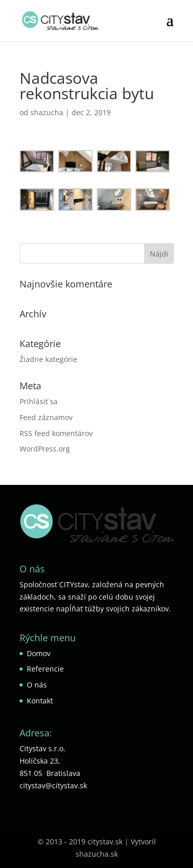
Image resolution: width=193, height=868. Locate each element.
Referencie (45, 669)
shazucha (47, 112)
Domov (39, 653)
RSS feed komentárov (56, 433)
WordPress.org (45, 449)
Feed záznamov (46, 417)
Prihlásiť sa (39, 401)
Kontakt (40, 701)
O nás (37, 685)
